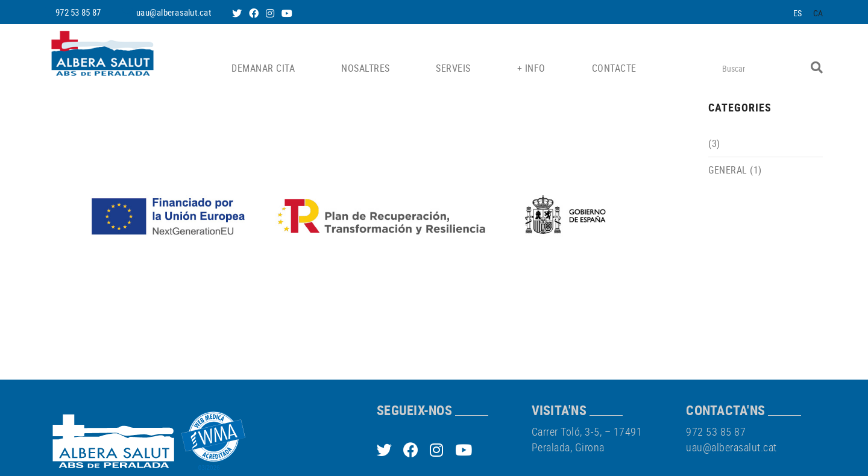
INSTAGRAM (271, 13)
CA (818, 13)
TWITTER (238, 13)
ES (798, 13)
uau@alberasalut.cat (174, 12)
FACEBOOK (255, 13)
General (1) (735, 170)
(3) (714, 143)
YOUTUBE (288, 13)
